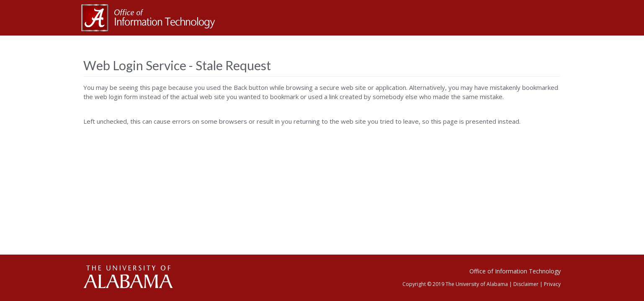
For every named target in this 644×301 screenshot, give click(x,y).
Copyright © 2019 (423, 284)
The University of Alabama (477, 284)
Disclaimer (526, 284)
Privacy (552, 284)
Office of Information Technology (515, 271)
